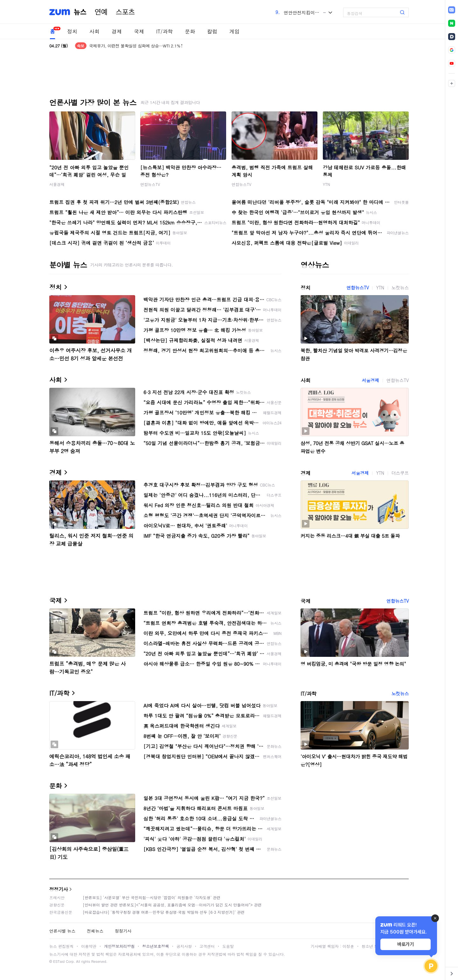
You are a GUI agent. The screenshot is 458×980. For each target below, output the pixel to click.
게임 (234, 31)
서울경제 (57, 184)
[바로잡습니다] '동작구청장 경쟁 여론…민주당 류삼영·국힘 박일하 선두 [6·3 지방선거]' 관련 (164, 912)
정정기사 (59, 889)
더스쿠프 (400, 473)
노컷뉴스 (400, 288)
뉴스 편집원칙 (61, 946)
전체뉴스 (95, 931)
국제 (139, 31)
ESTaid (59, 961)
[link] (452, 10)
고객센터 (207, 946)
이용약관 (89, 946)
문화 (190, 31)
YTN (326, 184)
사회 (94, 31)
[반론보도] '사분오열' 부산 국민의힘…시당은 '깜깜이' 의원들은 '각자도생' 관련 (152, 897)
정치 (72, 31)
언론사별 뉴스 (62, 931)
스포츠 (125, 12)
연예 (101, 12)
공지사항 (184, 946)
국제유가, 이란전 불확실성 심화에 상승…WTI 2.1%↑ (136, 46)
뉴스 (80, 12)
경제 (117, 31)
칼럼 (212, 31)
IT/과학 (164, 31)
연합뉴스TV (150, 184)
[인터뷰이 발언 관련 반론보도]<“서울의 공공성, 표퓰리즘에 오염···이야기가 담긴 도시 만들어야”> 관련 (172, 905)
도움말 (228, 946)
